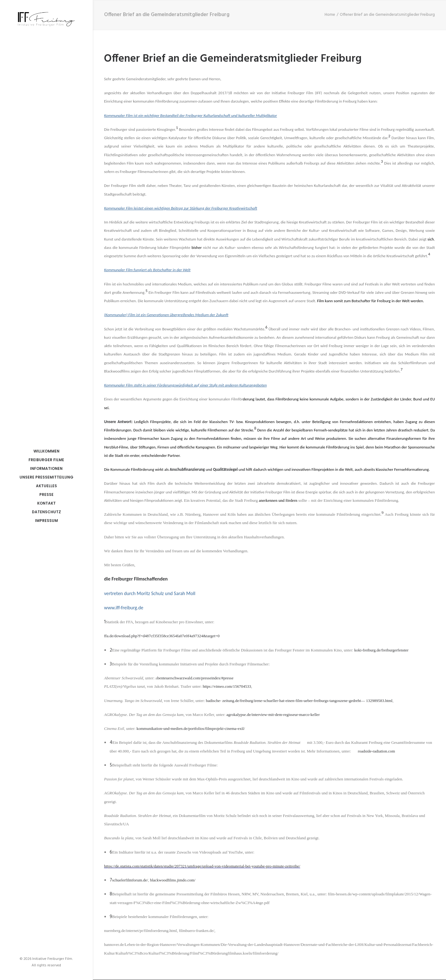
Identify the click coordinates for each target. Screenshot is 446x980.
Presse (46, 494)
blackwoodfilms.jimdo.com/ (173, 880)
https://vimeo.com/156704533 (227, 686)
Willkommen (46, 451)
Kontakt (46, 503)
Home (330, 15)
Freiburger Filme (46, 460)
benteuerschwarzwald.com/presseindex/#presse (195, 678)
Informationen (46, 468)
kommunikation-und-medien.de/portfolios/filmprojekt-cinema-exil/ (191, 728)
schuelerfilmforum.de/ (130, 880)
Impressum (46, 521)
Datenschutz (46, 512)
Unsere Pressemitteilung (46, 477)
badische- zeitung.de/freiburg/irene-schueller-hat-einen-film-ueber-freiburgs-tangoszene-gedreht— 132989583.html (299, 701)
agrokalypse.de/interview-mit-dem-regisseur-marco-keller (273, 715)
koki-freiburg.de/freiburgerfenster (381, 650)
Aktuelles (46, 486)
